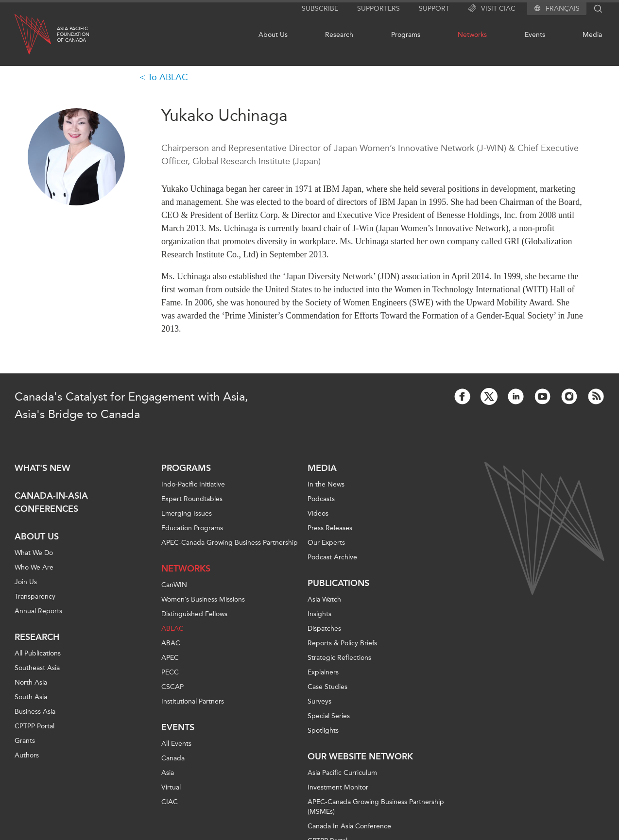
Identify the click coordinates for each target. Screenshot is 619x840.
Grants (25, 741)
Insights (319, 614)
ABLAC (172, 629)
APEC (170, 658)
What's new (43, 468)
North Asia (31, 682)
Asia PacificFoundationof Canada (73, 34)
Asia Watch (324, 599)
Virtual (171, 787)
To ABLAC (168, 77)
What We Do (34, 553)
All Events (176, 744)
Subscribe (320, 8)
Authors (27, 755)
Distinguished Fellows (194, 614)
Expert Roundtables (192, 499)
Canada (173, 758)
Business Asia (35, 712)
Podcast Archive (332, 557)
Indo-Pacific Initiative (193, 484)
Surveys (319, 701)
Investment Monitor (338, 787)
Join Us (26, 582)
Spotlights (323, 731)
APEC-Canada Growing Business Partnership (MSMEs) (376, 807)
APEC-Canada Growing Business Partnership (230, 543)
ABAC (171, 643)
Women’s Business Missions (203, 599)
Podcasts (321, 499)
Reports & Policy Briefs (342, 643)
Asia (168, 773)
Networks (472, 35)
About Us (273, 35)
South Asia (31, 697)
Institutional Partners (193, 701)
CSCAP (172, 687)
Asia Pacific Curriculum (342, 773)
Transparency (35, 596)
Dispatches (324, 629)
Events (535, 35)
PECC (170, 672)
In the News (326, 484)
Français (563, 9)
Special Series (329, 716)
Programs (406, 35)
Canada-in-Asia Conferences (51, 502)
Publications (338, 583)
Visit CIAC (492, 9)
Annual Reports (38, 611)
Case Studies (327, 687)
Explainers (323, 672)
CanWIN (174, 585)
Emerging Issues (187, 513)
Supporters (378, 8)
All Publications (38, 653)
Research (339, 35)
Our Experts (326, 543)
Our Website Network (360, 756)
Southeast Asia (37, 668)
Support (434, 8)
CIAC (170, 802)
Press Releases (330, 528)
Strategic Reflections (339, 658)
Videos (318, 513)
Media (592, 35)
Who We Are (34, 567)
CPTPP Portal (34, 726)
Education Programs (192, 528)
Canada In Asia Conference (349, 826)
